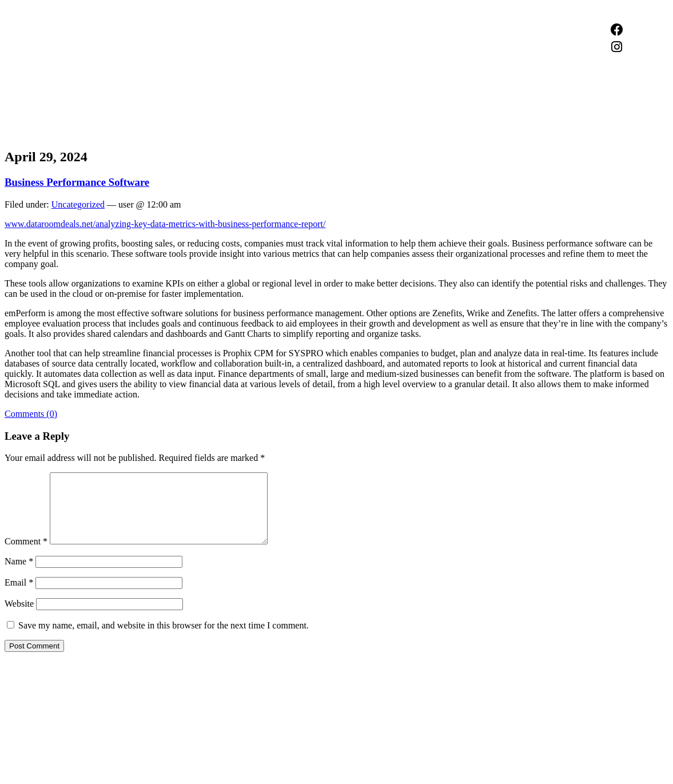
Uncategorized (78, 204)
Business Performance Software (77, 182)
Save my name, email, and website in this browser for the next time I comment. (164, 639)
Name (19, 575)
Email (19, 596)
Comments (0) (31, 414)
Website (19, 617)
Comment (26, 555)
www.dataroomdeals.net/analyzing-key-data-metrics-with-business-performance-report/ (165, 224)
